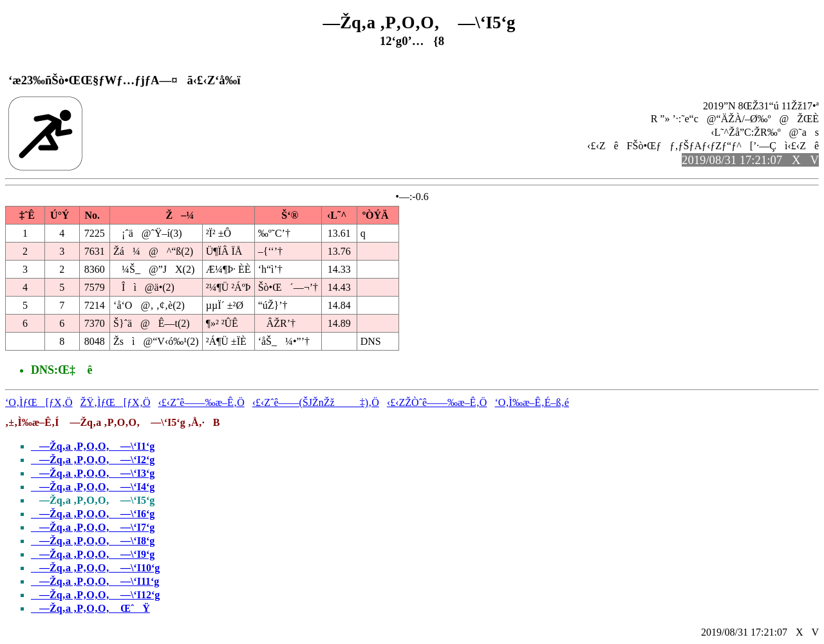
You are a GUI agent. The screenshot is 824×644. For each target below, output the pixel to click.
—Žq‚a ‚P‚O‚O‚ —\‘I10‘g (95, 568)
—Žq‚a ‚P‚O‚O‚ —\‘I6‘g (93, 514)
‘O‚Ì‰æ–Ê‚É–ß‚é (532, 402)
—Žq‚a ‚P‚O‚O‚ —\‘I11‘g (95, 581)
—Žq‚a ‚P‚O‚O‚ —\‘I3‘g (93, 473)
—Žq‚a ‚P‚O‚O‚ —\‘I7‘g (93, 527)
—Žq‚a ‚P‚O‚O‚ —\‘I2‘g (93, 460)
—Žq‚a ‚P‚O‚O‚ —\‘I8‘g (93, 541)
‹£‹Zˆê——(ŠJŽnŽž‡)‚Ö (316, 402)
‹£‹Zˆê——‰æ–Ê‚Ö (201, 402)
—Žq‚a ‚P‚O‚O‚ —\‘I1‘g (93, 446)
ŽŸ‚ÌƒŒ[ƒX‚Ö (116, 402)
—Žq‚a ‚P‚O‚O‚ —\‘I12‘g (95, 595)
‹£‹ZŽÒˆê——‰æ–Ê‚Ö (437, 402)
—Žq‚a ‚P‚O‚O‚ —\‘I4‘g (93, 487)
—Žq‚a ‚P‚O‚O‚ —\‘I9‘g (93, 554)
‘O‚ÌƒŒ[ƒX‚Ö (39, 402)
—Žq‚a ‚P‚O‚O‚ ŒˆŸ (90, 608)
